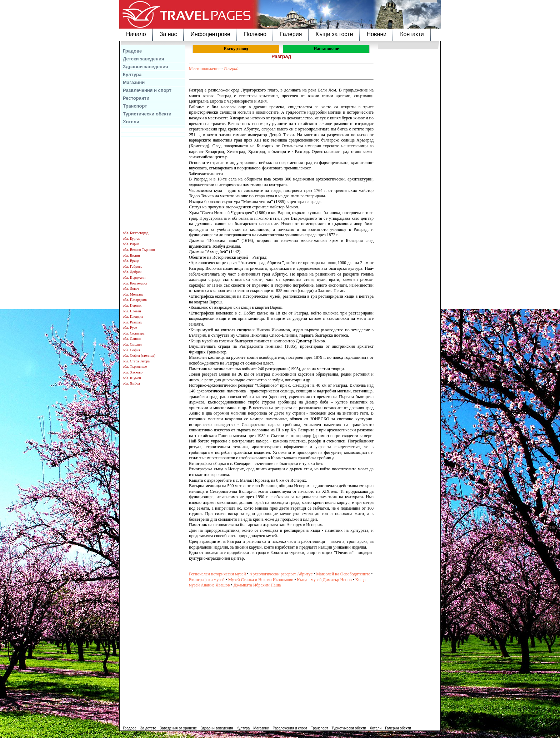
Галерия (291, 34)
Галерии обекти (398, 728)
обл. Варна (131, 244)
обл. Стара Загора (136, 361)
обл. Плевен (132, 311)
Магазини (134, 82)
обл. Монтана (133, 294)
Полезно (255, 34)
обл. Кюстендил (135, 283)
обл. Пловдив (133, 316)
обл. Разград (132, 322)
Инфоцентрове (211, 34)
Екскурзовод (236, 49)
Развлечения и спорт (147, 90)
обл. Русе (130, 328)
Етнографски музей (207, 580)
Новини (377, 34)
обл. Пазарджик (135, 300)
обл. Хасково (133, 372)
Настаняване (326, 49)
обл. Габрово (133, 266)
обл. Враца (131, 261)
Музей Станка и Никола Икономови (261, 580)
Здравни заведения (146, 67)
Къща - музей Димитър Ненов (324, 580)
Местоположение (205, 69)
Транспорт (135, 106)
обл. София (131, 350)
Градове (132, 51)
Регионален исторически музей (217, 574)
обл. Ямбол (131, 383)
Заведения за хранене (178, 728)
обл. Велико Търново (139, 250)
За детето (148, 728)
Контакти (412, 34)
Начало (136, 34)
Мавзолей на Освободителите (343, 574)
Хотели (131, 122)
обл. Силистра (134, 333)
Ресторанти (136, 98)
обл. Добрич (132, 272)
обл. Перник (132, 305)
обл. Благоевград (136, 233)
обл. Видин (131, 255)
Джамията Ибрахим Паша (257, 585)
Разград (231, 69)
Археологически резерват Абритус (281, 574)
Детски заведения (144, 59)
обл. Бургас (131, 239)
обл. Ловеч (131, 289)
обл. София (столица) (139, 355)
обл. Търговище (135, 366)
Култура (132, 75)
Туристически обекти (147, 114)
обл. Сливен (132, 339)
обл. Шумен (132, 378)
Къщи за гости (334, 34)
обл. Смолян (132, 344)
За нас (168, 34)
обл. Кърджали (134, 278)
